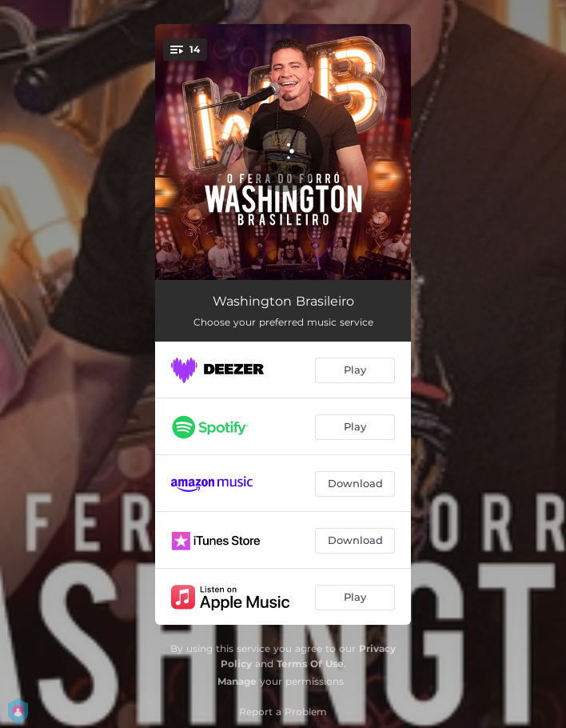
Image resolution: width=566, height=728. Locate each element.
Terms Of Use (310, 664)
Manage (237, 681)
